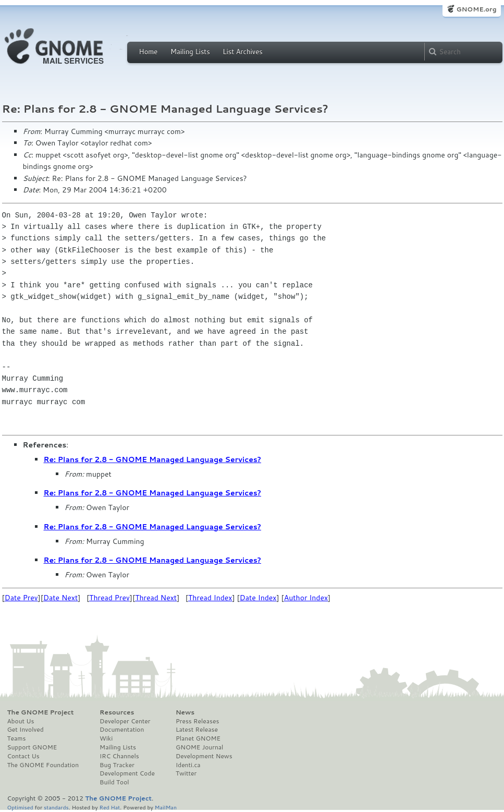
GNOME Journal (200, 747)
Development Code (127, 773)
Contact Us (23, 756)
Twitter (186, 773)
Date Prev (21, 598)
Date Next (60, 598)
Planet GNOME (198, 738)
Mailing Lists (190, 52)
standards (56, 807)
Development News (204, 756)
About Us (21, 721)
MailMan (166, 807)
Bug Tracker (117, 765)
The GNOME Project (41, 712)
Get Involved (26, 730)
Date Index (258, 598)
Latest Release (197, 730)
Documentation (122, 730)
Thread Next (156, 598)
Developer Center (125, 721)
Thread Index (210, 598)
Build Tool (114, 782)
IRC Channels (119, 756)
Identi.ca (188, 765)
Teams (17, 738)
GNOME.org (476, 9)
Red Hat (109, 807)
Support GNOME (32, 747)
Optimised (20, 807)
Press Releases (197, 721)
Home (149, 52)
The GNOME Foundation (43, 765)
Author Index (306, 598)
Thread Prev (109, 598)
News (185, 712)
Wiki (106, 738)
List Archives (242, 52)
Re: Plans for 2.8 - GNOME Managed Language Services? (153, 459)
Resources (117, 712)
